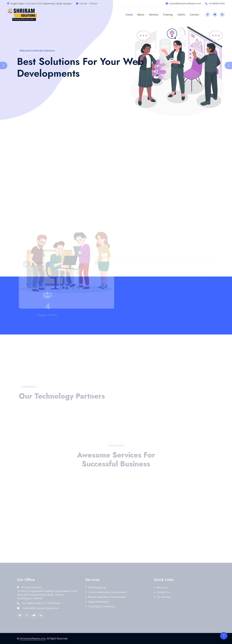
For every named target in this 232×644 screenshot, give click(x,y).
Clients (181, 15)
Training (168, 15)
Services (154, 15)
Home (129, 15)
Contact (194, 15)
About (141, 15)
